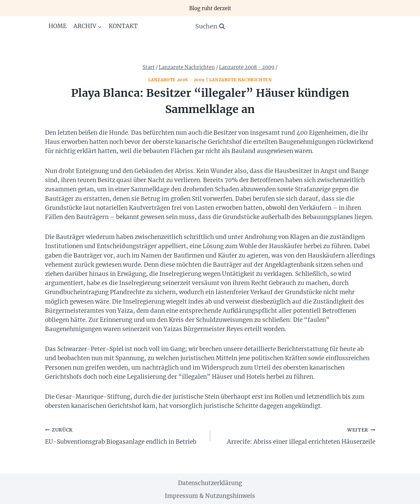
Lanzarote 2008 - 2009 (177, 80)
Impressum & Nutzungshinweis (210, 496)
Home (58, 26)
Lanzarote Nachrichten (241, 80)
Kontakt (123, 26)
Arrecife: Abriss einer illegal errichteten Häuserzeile (296, 435)
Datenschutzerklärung (210, 483)
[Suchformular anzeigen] (210, 27)
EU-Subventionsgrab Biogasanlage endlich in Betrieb (125, 435)
